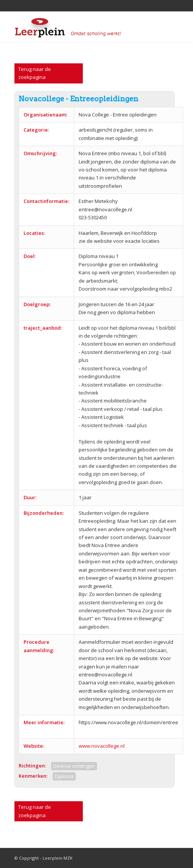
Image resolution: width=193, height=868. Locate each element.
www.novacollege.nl (102, 746)
